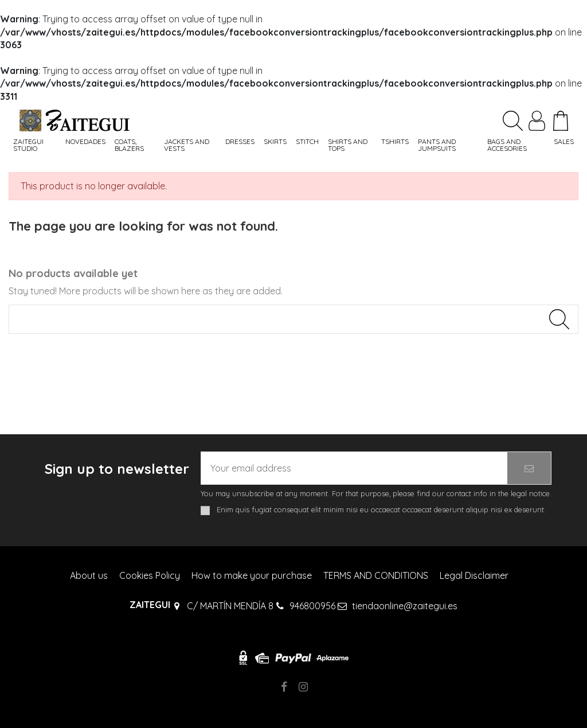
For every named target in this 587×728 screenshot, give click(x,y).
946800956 (312, 606)
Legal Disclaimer (474, 575)
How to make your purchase (252, 575)
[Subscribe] (529, 468)
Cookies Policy (150, 575)
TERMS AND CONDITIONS (376, 575)
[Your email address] (354, 468)
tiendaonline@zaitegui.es (405, 606)
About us (89, 575)
